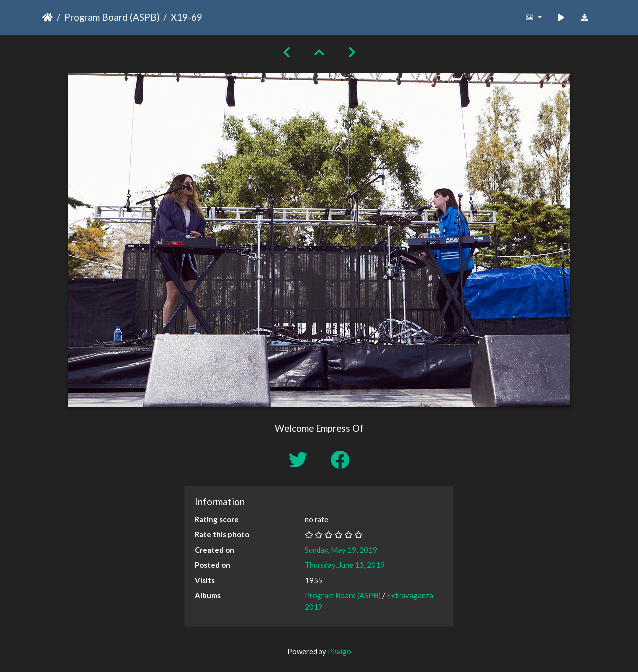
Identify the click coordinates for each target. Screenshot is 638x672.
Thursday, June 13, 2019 (345, 565)
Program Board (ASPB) (112, 17)
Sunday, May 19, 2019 (341, 550)
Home (48, 17)
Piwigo (340, 651)
